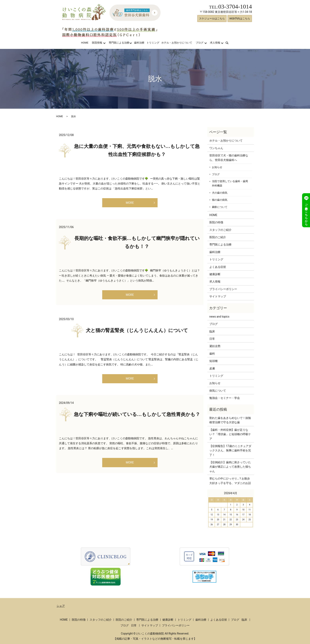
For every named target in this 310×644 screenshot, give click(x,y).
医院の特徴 (216, 222)
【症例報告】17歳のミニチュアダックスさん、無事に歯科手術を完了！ (230, 450)
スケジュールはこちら (212, 19)
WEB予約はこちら (240, 19)
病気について (218, 391)
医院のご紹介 (218, 237)
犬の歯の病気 (220, 193)
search (229, 43)
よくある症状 (218, 267)
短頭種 (214, 361)
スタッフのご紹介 (220, 230)
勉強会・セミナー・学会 (225, 398)
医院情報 (97, 43)
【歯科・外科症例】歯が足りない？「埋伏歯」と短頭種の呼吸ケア (230, 434)
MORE (130, 204)
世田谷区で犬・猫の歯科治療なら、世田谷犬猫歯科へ (229, 158)
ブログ (200, 43)
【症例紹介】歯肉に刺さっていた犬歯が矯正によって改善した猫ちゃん (230, 467)
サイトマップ (218, 296)
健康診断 (215, 274)
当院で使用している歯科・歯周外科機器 (230, 183)
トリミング (153, 43)
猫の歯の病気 (220, 200)
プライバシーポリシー (223, 289)
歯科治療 (139, 43)
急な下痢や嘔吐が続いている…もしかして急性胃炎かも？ (137, 420)
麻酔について (220, 207)
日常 (212, 339)
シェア (61, 606)
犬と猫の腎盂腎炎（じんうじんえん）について (137, 334)
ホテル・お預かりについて (177, 43)
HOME (85, 43)
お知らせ (217, 167)
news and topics (219, 317)
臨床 (212, 331)
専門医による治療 (119, 43)
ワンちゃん (216, 148)
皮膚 (212, 368)
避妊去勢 (215, 346)
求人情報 (215, 43)
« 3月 (213, 493)
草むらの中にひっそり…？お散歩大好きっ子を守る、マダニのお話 (230, 481)
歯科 (212, 354)
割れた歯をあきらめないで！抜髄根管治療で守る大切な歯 (230, 420)
